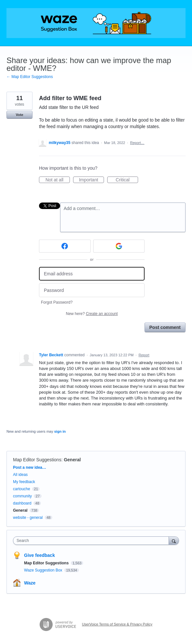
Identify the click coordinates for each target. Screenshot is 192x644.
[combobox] (92, 541)
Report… (137, 143)
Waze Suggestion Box (44, 570)
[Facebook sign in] (65, 246)
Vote (19, 115)
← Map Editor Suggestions (30, 77)
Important (91, 180)
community (22, 496)
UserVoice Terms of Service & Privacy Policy (117, 624)
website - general (28, 518)
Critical (127, 180)
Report (144, 355)
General (72, 460)
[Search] (174, 540)
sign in (60, 431)
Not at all (58, 180)
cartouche (22, 489)
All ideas (20, 475)
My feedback (24, 482)
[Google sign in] (119, 246)
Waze (30, 583)
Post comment (165, 327)
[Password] (92, 290)
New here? (92, 314)
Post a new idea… (30, 467)
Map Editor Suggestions (37, 460)
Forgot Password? (57, 302)
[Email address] (92, 274)
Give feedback (39, 555)
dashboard (22, 503)
